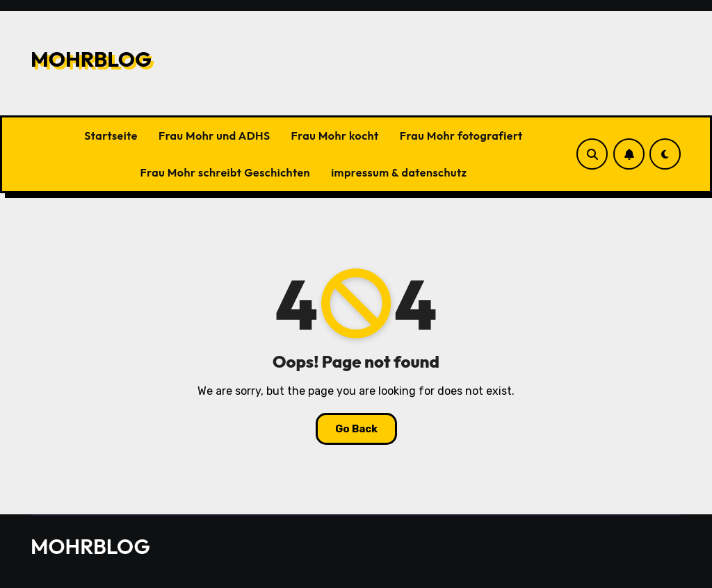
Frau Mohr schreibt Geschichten (226, 172)
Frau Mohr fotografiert (461, 136)
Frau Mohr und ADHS (215, 136)
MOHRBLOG (91, 59)
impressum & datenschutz (399, 172)
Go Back (356, 429)
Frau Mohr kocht (335, 136)
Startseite (111, 136)
